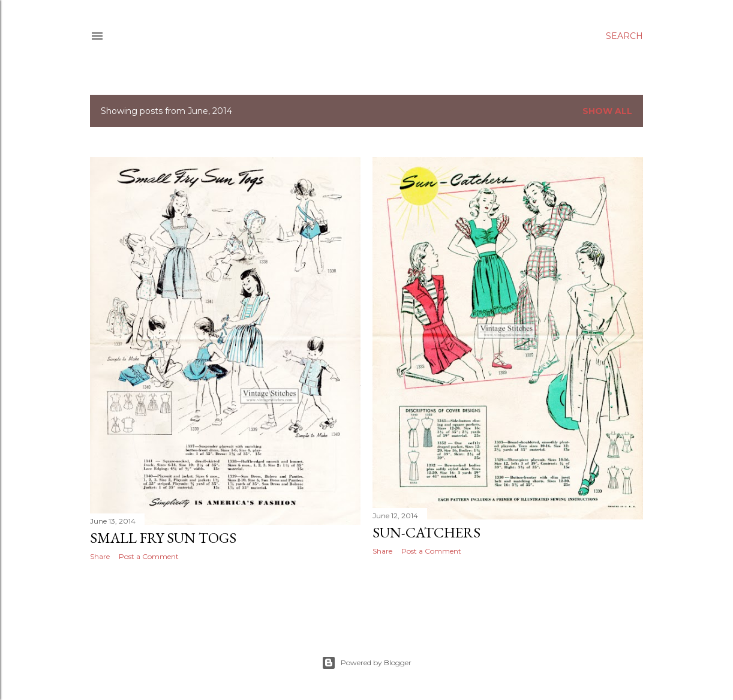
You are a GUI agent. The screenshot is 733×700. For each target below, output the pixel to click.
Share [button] (100, 556)
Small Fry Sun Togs (163, 538)
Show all (607, 111)
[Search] (624, 36)
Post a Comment (149, 556)
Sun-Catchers (426, 532)
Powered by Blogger (366, 663)
